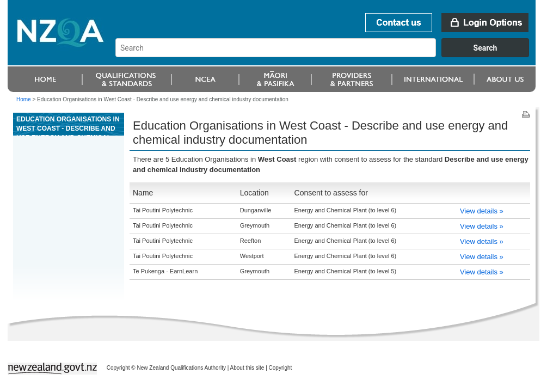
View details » (482, 211)
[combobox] (327, 54)
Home (24, 99)
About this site (247, 368)
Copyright (281, 368)
